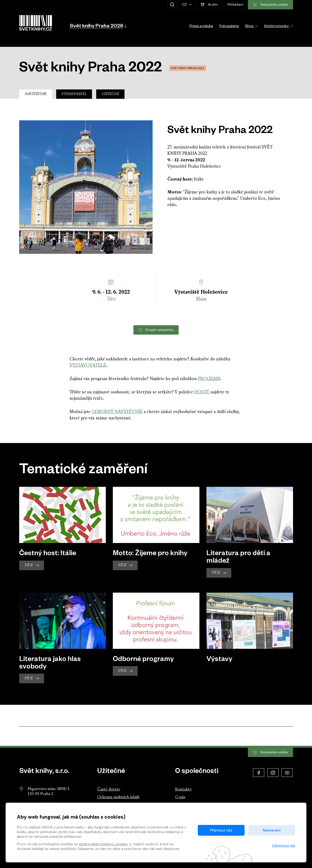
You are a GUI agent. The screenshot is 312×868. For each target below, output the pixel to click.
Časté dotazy (109, 789)
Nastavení (272, 830)
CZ (185, 5)
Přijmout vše (221, 830)
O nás (180, 797)
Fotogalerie (229, 27)
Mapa (201, 299)
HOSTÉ (202, 392)
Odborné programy (143, 660)
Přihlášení (235, 5)
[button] (98, 26)
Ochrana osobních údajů (118, 797)
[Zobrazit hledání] (172, 5)
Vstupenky (270, 753)
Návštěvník (36, 94)
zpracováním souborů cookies (103, 844)
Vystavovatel (74, 94)
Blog (252, 27)
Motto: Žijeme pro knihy (150, 554)
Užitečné (110, 94)
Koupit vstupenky (156, 330)
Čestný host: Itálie (48, 554)
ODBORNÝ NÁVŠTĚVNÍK (117, 412)
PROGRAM (209, 379)
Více (112, 299)
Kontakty (183, 789)
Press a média (201, 27)
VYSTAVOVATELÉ (88, 366)
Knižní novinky (279, 27)
